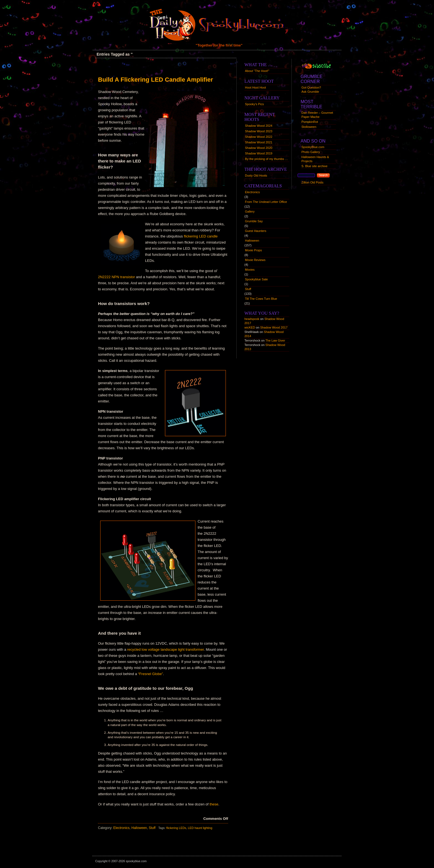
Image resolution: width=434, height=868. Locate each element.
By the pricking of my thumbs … (266, 159)
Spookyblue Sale (256, 279)
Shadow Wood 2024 (259, 126)
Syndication (321, 65)
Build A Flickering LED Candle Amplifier (156, 80)
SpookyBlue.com (313, 147)
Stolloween (309, 127)
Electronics (121, 828)
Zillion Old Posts (312, 182)
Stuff (152, 828)
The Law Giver (275, 340)
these (214, 804)
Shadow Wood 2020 (259, 148)
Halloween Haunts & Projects (315, 159)
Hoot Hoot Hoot (255, 87)
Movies (250, 270)
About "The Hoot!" (257, 71)
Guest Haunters (256, 231)
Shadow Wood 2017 (274, 327)
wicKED (250, 327)
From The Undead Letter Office (266, 202)
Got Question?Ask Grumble (311, 90)
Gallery (250, 211)
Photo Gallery (311, 152)
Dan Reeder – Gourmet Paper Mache (317, 115)
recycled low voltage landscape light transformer (166, 649)
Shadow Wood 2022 (259, 137)
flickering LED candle (201, 236)
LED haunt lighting (200, 828)
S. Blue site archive (314, 166)
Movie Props (253, 250)
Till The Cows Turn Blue (261, 299)
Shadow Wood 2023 (259, 131)
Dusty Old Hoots (256, 175)
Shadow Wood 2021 (259, 142)
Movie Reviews (255, 260)
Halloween (139, 828)
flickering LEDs (176, 828)
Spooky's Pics (254, 104)
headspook (252, 319)
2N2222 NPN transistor (117, 277)
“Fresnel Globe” (151, 674)
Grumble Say (254, 221)
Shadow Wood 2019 (259, 153)
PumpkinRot (310, 122)
